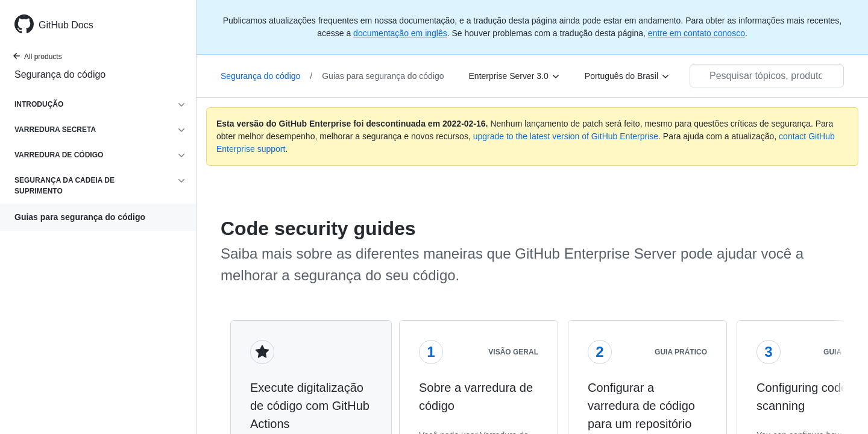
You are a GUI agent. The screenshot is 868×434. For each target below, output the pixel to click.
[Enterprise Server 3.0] (515, 76)
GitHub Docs (66, 25)
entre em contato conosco (697, 33)
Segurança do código (60, 74)
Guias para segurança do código (80, 217)
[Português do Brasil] (627, 76)
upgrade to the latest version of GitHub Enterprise (566, 136)
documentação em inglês (400, 33)
